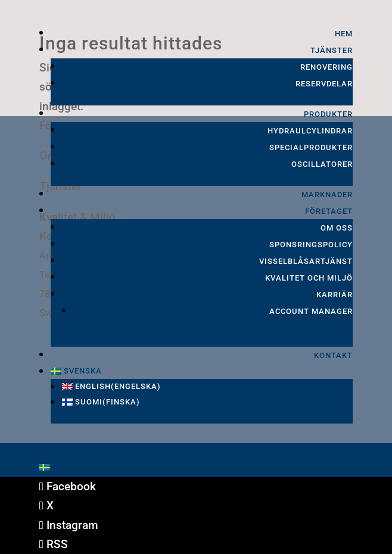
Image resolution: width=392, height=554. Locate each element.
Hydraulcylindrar (310, 131)
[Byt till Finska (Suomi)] (207, 402)
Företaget (329, 211)
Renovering (326, 67)
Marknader (327, 194)
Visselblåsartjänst (306, 261)
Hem (344, 34)
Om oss (337, 228)
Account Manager (311, 311)
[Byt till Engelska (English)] (207, 387)
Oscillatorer (322, 164)
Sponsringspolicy (311, 245)
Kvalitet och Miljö (309, 278)
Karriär (335, 295)
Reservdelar (324, 84)
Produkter (328, 114)
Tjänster (332, 50)
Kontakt (333, 355)
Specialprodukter (311, 147)
